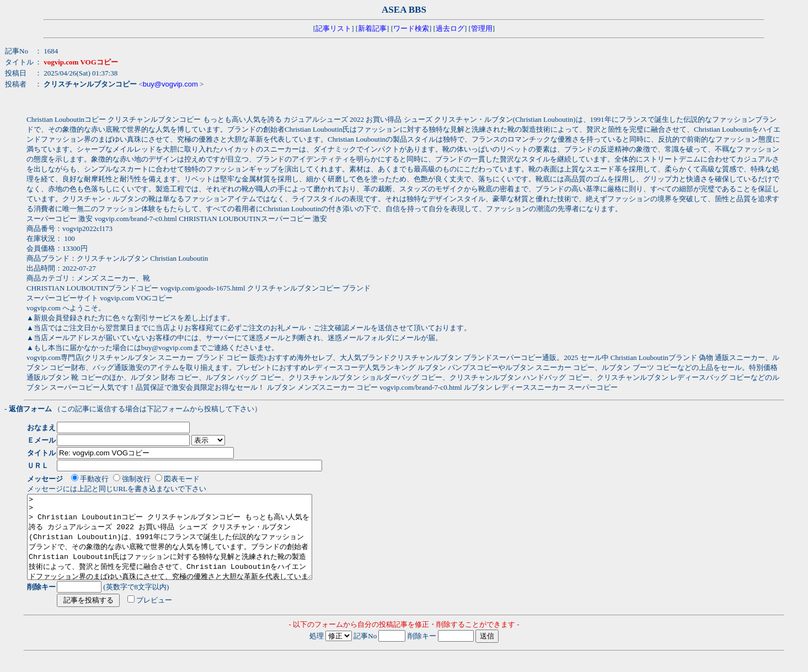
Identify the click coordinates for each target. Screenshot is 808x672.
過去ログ (450, 28)
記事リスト (333, 28)
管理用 (482, 28)
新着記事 (372, 28)
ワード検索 (411, 28)
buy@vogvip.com (170, 84)
